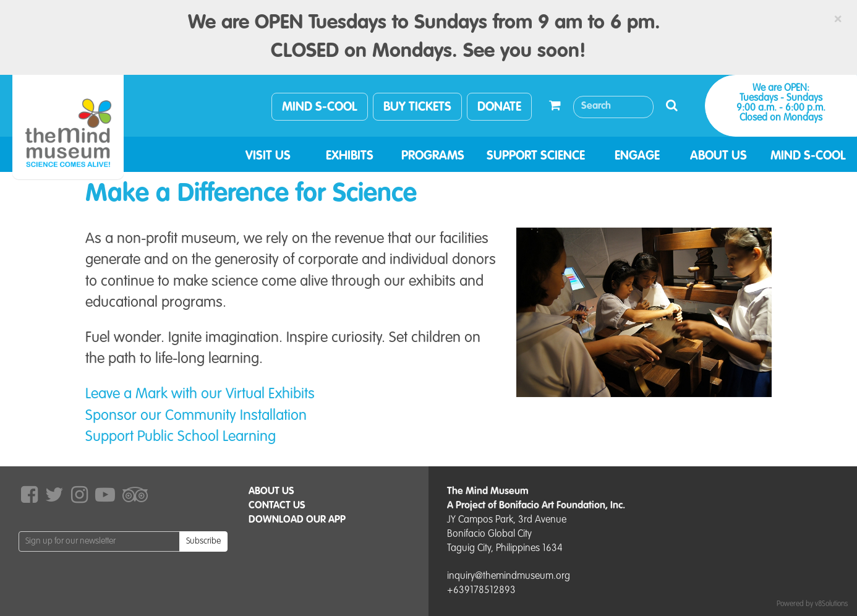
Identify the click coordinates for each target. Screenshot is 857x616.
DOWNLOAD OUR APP (297, 520)
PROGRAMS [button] (433, 156)
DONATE (499, 108)
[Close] (838, 19)
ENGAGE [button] (637, 156)
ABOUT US (271, 492)
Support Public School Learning (181, 437)
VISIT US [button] (268, 156)
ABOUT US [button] (718, 156)
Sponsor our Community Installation (196, 416)
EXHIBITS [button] (350, 156)
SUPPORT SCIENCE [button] (536, 156)
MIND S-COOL (320, 108)
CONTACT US (277, 506)
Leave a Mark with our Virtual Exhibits (200, 395)
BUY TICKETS (417, 108)
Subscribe (203, 541)
